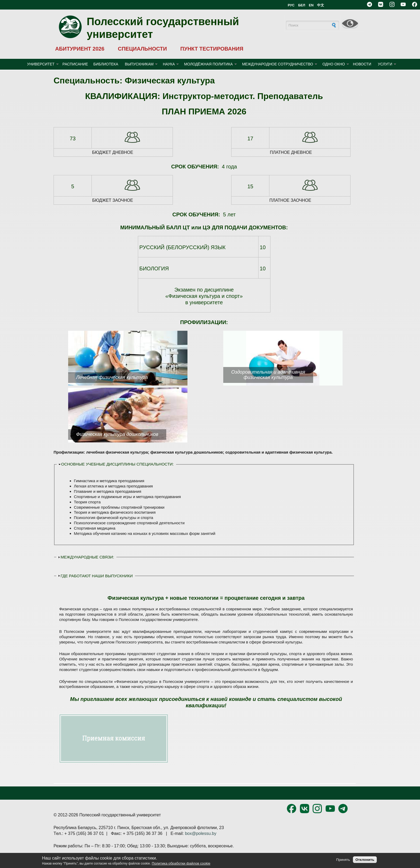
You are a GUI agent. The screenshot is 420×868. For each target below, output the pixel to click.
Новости (362, 64)
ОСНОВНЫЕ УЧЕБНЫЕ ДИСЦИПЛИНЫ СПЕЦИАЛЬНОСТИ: (118, 464)
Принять (343, 860)
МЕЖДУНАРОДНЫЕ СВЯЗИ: (87, 557)
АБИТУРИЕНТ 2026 (80, 49)
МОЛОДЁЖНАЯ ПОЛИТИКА (208, 64)
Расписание (75, 64)
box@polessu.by (201, 833)
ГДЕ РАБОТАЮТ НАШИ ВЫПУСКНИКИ (97, 576)
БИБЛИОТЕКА (106, 64)
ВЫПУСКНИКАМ (139, 64)
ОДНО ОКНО (334, 64)
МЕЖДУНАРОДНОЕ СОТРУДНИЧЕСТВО (278, 64)
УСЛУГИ (385, 64)
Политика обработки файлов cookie (181, 863)
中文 (321, 5)
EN (311, 5)
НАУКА (169, 64)
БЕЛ (302, 5)
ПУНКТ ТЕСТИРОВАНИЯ (212, 49)
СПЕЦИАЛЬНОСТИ (142, 49)
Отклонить (365, 860)
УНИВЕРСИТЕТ (41, 64)
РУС (291, 5)
